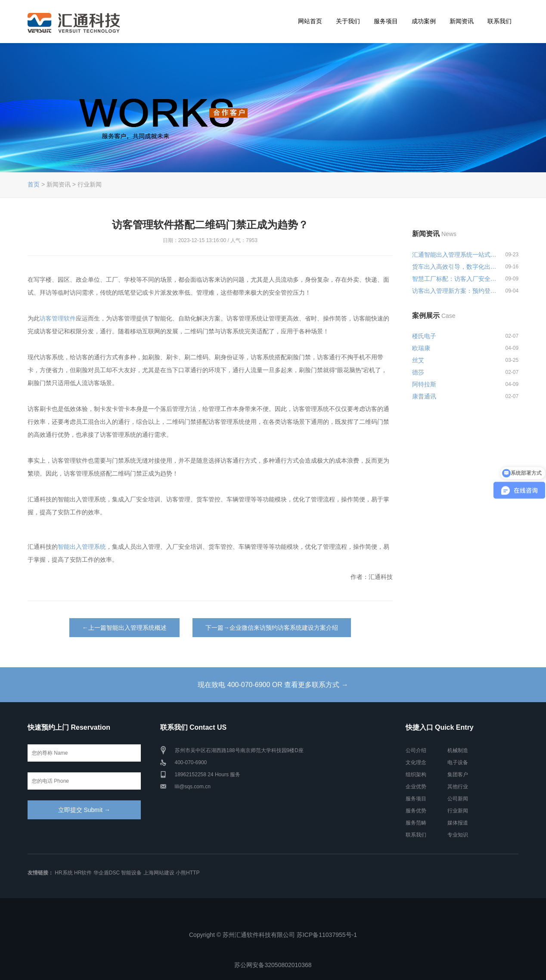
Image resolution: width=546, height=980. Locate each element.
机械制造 (458, 750)
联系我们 (499, 21)
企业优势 (416, 787)
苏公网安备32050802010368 (273, 965)
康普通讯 (424, 396)
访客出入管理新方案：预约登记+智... (455, 291)
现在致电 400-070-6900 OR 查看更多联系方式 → (273, 685)
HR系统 (64, 873)
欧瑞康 (421, 348)
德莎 (418, 372)
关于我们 (348, 21)
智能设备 (131, 873)
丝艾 (418, 360)
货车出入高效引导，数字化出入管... (455, 267)
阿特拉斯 (424, 384)
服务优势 (416, 811)
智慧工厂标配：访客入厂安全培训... (455, 279)
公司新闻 (458, 799)
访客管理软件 (58, 318)
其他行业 (458, 787)
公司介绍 (416, 750)
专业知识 (458, 835)
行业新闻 (458, 811)
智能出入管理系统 (82, 547)
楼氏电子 (424, 336)
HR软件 (83, 873)
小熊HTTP (188, 873)
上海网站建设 (159, 873)
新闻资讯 (462, 21)
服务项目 (386, 21)
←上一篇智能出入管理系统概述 (124, 628)
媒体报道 (458, 823)
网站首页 (310, 21)
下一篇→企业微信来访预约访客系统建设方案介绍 (272, 628)
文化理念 (416, 762)
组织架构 (416, 775)
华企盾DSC (107, 873)
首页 (34, 184)
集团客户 (458, 775)
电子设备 (458, 762)
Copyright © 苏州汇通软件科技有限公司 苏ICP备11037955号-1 (273, 935)
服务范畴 (416, 823)
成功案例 (424, 21)
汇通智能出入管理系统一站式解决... (455, 255)
